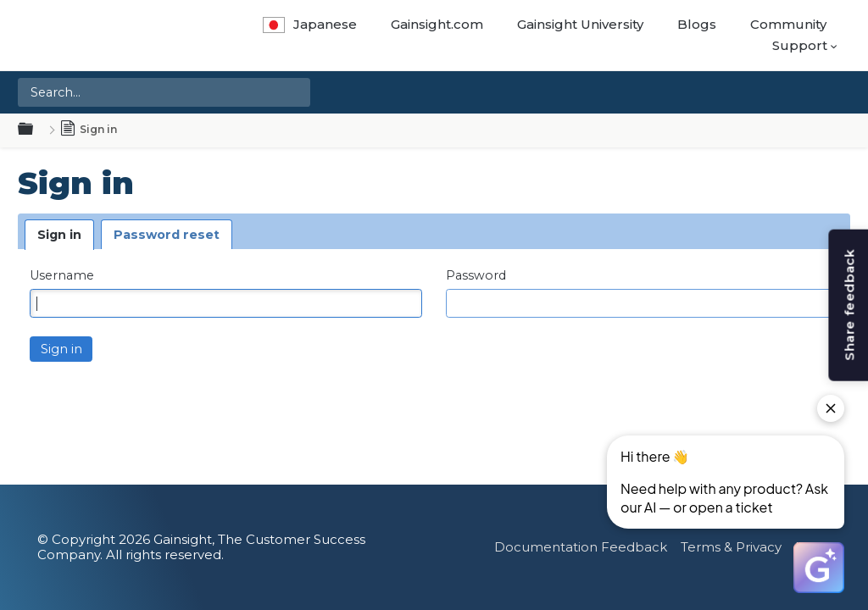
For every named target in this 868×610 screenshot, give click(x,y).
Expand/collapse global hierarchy (36, 130)
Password (476, 276)
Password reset (167, 235)
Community (788, 24)
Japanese (310, 24)
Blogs (697, 24)
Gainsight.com (437, 24)
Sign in (59, 235)
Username (62, 276)
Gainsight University (580, 24)
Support (800, 45)
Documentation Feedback (581, 547)
